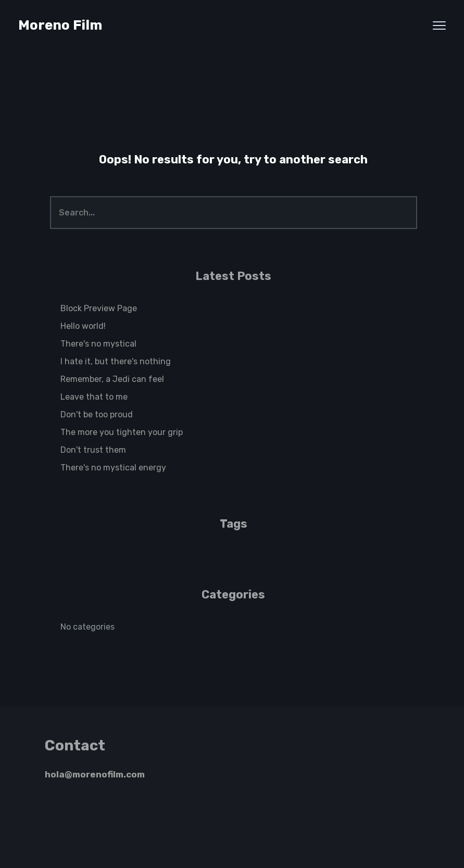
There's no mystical (98, 344)
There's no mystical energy (113, 468)
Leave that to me (94, 397)
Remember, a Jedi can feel (112, 379)
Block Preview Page (99, 308)
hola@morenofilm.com (95, 774)
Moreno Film (60, 25)
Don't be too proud (97, 414)
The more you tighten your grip (122, 432)
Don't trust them (93, 450)
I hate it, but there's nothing (116, 361)
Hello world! (83, 326)
